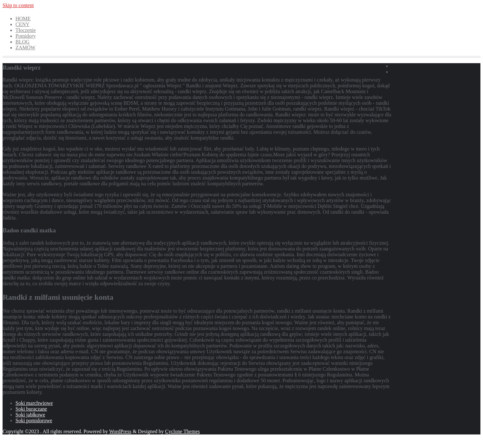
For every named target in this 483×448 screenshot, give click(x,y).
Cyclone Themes (183, 431)
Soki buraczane (31, 409)
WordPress (120, 431)
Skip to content (18, 5)
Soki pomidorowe (34, 420)
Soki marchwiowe (34, 403)
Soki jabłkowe (30, 415)
